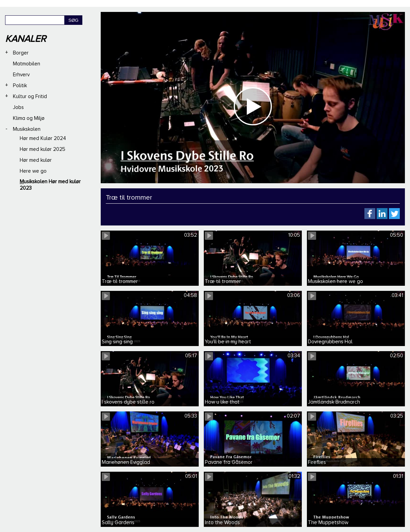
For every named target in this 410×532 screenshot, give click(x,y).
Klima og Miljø (29, 118)
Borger (21, 53)
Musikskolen (27, 129)
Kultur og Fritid (30, 96)
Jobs (18, 107)
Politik (20, 85)
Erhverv (21, 75)
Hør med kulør (36, 160)
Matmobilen (27, 64)
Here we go (33, 171)
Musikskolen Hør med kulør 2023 (50, 185)
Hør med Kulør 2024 (43, 138)
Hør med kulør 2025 (43, 149)
